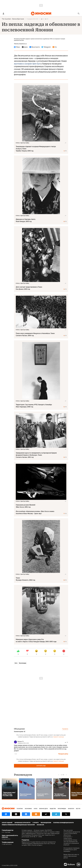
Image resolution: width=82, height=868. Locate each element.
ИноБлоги (71, 809)
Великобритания (18, 19)
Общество (53, 809)
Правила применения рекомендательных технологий (18, 825)
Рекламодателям (46, 823)
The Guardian (6, 19)
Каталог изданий (7, 823)
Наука (36, 809)
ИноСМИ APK (40, 825)
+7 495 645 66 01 (7, 844)
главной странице (58, 737)
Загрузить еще (41, 766)
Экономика (28, 809)
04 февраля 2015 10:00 (32, 19)
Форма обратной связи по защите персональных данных (71, 856)
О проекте (36, 823)
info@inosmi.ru (6, 839)
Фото (16, 663)
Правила (65, 729)
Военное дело (44, 809)
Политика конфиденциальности (63, 823)
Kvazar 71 (21, 741)
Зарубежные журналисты (22, 823)
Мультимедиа (23, 663)
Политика (20, 809)
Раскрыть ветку (63, 754)
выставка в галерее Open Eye (27, 64)
